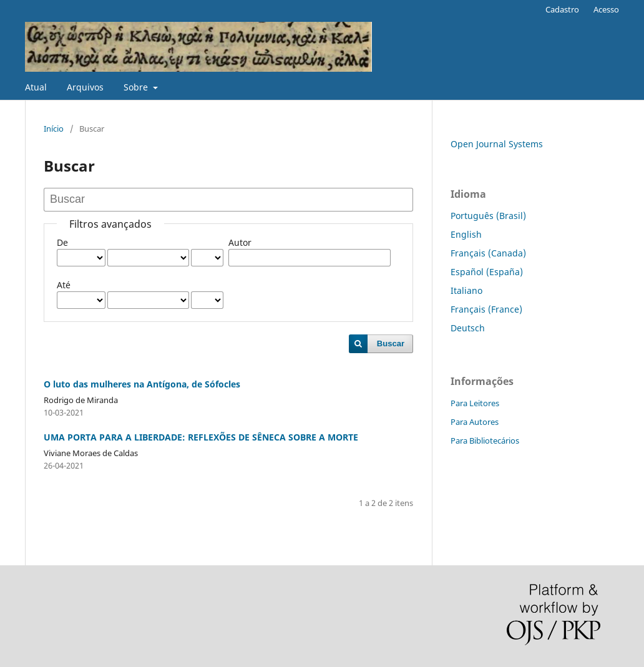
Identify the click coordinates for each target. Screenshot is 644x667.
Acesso (606, 9)
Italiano (466, 290)
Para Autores (475, 422)
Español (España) (487, 272)
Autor (240, 242)
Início (54, 129)
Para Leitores (475, 403)
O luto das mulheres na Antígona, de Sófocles (142, 384)
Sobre (137, 87)
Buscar (391, 343)
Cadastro (562, 9)
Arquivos (85, 87)
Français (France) (486, 309)
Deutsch (468, 328)
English (466, 234)
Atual (36, 87)
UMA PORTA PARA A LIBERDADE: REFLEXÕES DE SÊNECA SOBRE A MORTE (201, 437)
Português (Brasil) (488, 216)
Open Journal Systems (497, 144)
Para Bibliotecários (485, 441)
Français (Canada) (488, 253)
